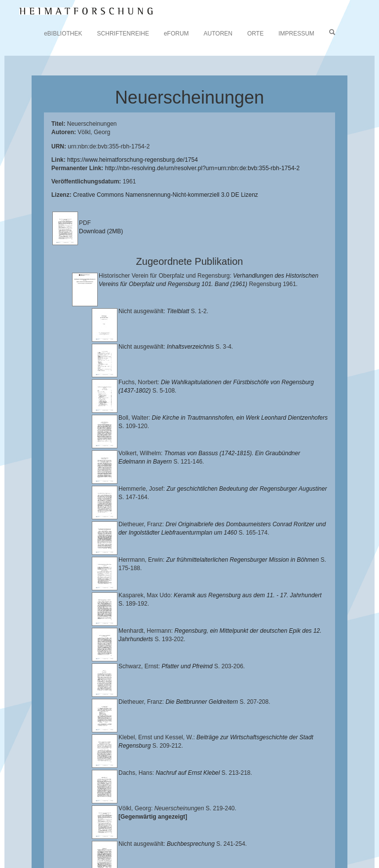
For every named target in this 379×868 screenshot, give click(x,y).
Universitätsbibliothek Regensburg (283, 815)
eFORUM (176, 34)
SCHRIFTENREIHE (123, 34)
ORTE (255, 34)
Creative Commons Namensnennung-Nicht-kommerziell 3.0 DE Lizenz (166, 195)
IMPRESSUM (296, 34)
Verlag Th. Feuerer (169, 838)
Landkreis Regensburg (171, 831)
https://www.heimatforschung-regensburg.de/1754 (133, 160)
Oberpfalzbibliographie (122, 846)
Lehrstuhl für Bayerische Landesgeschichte (129, 823)
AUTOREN (218, 34)
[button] (3, 865)
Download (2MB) (101, 231)
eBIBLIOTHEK (63, 34)
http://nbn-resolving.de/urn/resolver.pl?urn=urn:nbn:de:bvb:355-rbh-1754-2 (203, 168)
